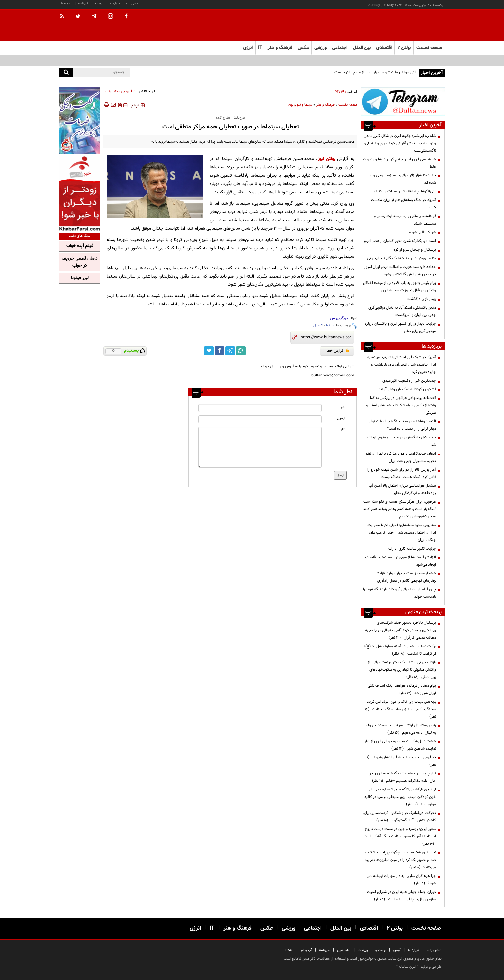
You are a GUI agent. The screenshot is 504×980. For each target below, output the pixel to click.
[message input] (260, 447)
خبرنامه (83, 4)
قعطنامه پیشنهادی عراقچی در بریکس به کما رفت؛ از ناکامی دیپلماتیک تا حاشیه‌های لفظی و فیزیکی (401, 405)
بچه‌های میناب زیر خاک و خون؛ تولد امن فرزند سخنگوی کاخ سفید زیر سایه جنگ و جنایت (400, 709)
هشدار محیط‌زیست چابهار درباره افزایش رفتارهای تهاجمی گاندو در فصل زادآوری (405, 577)
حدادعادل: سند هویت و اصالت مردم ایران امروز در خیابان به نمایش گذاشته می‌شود (400, 271)
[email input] (260, 419)
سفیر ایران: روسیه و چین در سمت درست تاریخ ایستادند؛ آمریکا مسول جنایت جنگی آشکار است (400, 836)
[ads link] (403, 102)
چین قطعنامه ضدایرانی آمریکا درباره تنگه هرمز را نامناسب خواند (399, 593)
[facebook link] (220, 351)
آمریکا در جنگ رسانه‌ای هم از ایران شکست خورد (403, 204)
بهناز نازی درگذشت (422, 299)
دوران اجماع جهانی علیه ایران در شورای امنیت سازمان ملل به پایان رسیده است (401, 896)
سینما (330, 326)
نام (343, 407)
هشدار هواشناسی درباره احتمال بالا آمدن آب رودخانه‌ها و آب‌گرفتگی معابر (402, 489)
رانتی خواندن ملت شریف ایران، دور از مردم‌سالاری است (376, 72)
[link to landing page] (413, 26)
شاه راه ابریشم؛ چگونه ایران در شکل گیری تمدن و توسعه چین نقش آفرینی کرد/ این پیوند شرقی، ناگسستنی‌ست (400, 143)
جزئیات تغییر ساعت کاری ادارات (412, 549)
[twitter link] (209, 351)
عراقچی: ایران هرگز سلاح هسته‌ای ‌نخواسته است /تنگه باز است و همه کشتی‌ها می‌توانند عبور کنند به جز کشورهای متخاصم (400, 509)
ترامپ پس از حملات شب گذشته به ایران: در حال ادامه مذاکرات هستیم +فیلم (403, 777)
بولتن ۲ (404, 48)
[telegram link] (230, 351)
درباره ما (114, 4)
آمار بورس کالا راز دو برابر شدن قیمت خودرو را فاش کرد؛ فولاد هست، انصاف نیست (402, 473)
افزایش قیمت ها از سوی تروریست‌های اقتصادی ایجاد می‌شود (400, 561)
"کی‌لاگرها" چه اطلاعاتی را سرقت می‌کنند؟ (405, 191)
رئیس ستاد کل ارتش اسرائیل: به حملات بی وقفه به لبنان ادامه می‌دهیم (400, 729)
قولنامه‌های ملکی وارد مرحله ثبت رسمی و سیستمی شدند (405, 220)
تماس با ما (132, 4)
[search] (66, 73)
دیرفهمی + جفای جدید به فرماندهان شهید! (401, 761)
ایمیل (341, 418)
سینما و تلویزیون (300, 105)
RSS (289, 950)
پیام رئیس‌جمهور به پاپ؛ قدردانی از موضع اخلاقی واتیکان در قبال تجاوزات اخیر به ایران (399, 287)
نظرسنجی (344, 950)
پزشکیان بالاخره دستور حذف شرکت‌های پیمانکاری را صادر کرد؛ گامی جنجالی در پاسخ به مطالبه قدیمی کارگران (401, 630)
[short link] (326, 337)
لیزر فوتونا (80, 278)
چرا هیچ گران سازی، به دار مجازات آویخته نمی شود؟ (401, 880)
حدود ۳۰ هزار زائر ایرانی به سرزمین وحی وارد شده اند (403, 179)
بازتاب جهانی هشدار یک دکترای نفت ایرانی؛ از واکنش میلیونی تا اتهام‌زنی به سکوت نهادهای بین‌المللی (402, 670)
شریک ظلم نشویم (422, 232)
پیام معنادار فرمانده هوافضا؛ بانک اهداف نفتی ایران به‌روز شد (402, 689)
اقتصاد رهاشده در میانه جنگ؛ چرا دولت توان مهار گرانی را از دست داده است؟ (402, 425)
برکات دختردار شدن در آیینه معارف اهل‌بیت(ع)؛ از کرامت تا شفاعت (400, 650)
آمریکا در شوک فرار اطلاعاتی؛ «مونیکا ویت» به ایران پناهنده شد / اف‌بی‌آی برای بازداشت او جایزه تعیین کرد (402, 365)
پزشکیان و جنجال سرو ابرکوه (415, 250)
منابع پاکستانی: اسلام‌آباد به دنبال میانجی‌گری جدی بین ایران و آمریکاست (402, 311)
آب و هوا (67, 4)
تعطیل (318, 326)
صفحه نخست (429, 48)
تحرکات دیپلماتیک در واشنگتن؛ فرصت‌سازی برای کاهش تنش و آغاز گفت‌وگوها (400, 817)
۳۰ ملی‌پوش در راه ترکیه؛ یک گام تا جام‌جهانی (401, 258)
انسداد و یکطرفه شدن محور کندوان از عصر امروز (400, 241)
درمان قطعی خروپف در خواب (80, 262)
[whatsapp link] (241, 351)
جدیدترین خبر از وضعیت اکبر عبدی (409, 381)
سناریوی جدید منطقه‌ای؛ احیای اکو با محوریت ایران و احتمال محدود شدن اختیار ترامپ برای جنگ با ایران (402, 533)
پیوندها (99, 4)
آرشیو (397, 950)
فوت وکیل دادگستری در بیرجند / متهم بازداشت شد (400, 441)
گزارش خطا (338, 351)
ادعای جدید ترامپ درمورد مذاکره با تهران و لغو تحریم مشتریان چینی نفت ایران (401, 457)
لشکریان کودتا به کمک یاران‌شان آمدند (407, 389)
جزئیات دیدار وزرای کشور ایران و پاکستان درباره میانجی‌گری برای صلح (400, 327)
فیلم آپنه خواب (80, 246)
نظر (343, 430)
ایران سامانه (407, 967)
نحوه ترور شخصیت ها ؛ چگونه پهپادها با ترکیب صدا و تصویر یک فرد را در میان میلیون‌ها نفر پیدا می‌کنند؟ (400, 860)
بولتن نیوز (326, 159)
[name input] (260, 408)
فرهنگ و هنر (325, 105)
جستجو (381, 950)
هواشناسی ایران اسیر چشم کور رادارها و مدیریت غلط (399, 163)
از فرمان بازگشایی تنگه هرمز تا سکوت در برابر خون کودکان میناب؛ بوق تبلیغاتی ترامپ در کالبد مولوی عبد (400, 797)
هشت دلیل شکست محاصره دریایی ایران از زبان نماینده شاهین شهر (400, 745)
